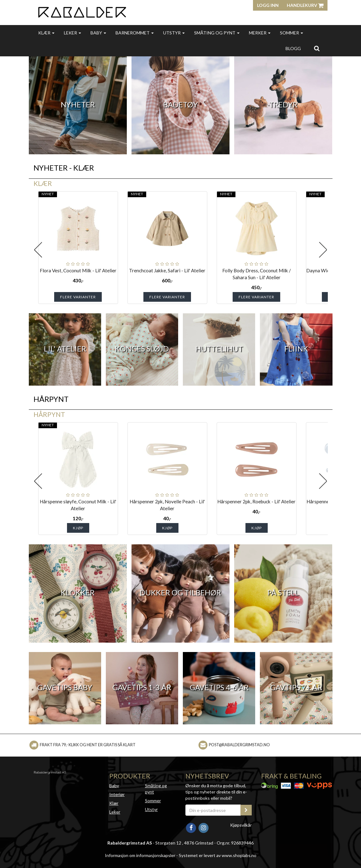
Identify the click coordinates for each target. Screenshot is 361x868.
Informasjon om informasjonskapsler (140, 855)
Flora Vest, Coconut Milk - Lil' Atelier (78, 270)
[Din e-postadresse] (213, 810)
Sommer (291, 33)
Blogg (293, 48)
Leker (72, 33)
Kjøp (78, 528)
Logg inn (268, 5)
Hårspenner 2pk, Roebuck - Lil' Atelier (256, 501)
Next (323, 250)
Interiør (117, 794)
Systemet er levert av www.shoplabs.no (218, 855)
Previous (38, 250)
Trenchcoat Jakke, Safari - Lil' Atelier (167, 270)
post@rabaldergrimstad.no (239, 745)
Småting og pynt (217, 33)
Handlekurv (305, 5)
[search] (317, 48)
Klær (46, 33)
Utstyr (174, 33)
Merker (260, 33)
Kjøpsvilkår (241, 825)
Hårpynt (49, 414)
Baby (98, 33)
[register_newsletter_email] (246, 810)
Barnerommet (135, 33)
